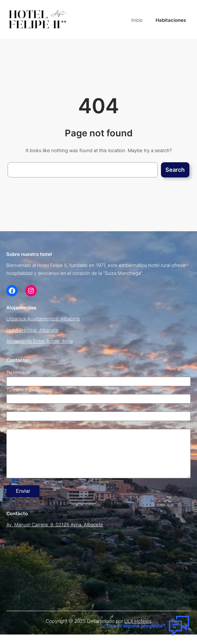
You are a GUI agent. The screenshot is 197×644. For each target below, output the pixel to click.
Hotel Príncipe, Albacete (32, 330)
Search (175, 170)
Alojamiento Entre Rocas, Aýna (40, 341)
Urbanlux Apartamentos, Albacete (43, 319)
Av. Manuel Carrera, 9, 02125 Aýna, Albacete (55, 534)
